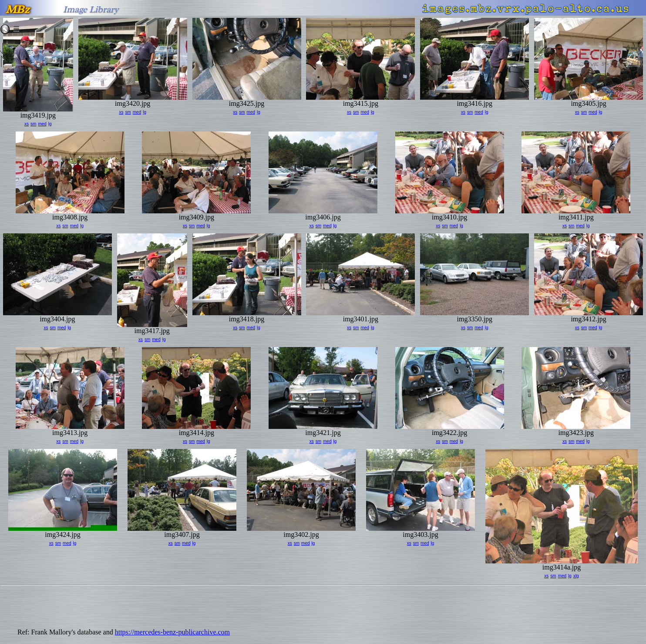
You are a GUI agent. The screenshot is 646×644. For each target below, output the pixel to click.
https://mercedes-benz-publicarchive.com (172, 632)
